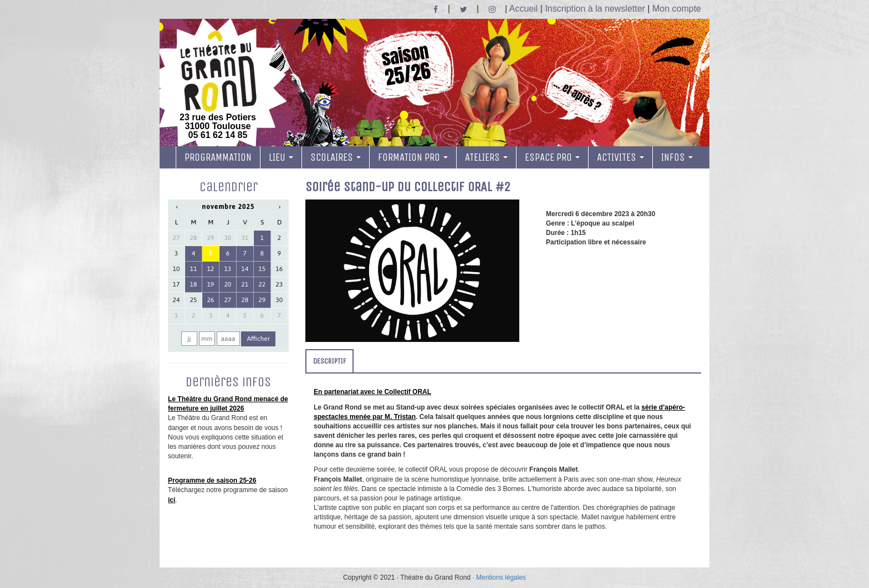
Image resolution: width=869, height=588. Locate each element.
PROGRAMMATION (218, 157)
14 (245, 269)
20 (228, 284)
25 (194, 300)
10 (177, 269)
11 (194, 269)
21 (245, 284)
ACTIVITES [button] (620, 157)
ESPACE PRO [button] (552, 157)
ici (172, 500)
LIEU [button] (281, 157)
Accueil (524, 9)
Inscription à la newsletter (595, 9)
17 (177, 284)
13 (228, 269)
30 (228, 238)
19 (210, 284)
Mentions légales (501, 577)
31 (245, 238)
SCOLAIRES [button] (336, 157)
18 (194, 284)
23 (279, 284)
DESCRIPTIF (329, 361)
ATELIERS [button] (486, 157)
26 (210, 300)
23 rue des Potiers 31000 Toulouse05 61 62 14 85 (218, 85)
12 (210, 269)
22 (262, 284)
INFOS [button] (677, 157)
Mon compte (677, 9)
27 (177, 238)
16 (279, 269)
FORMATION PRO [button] (413, 157)
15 (262, 269)
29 (210, 238)
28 (194, 238)
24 (177, 300)
